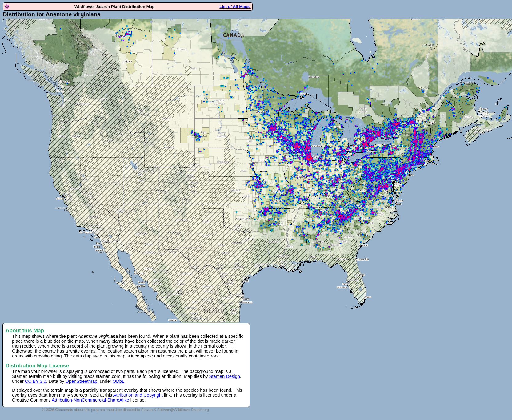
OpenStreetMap (81, 381)
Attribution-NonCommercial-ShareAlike (90, 400)
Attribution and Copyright (138, 395)
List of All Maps (235, 7)
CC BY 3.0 (36, 381)
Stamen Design (225, 376)
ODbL (118, 381)
